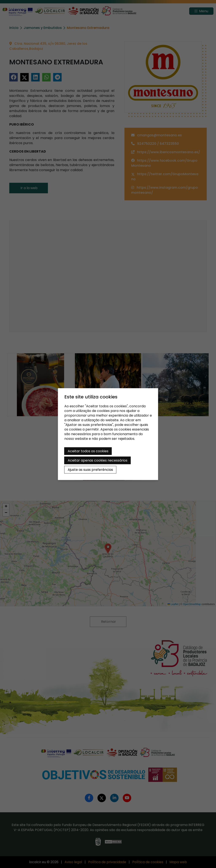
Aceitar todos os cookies (88, 451)
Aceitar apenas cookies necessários (98, 460)
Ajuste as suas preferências (90, 469)
